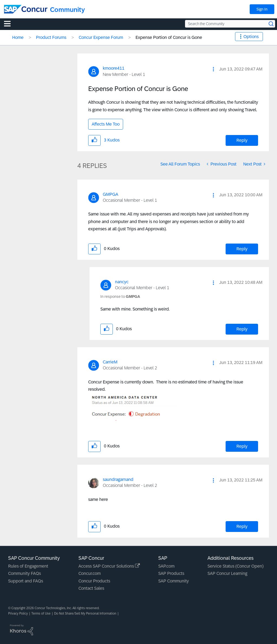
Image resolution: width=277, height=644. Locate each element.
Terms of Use (41, 613)
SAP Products (171, 573)
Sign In (262, 9)
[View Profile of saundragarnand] (118, 479)
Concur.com (90, 573)
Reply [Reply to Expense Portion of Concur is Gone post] (242, 140)
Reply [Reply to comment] (242, 249)
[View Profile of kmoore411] (114, 68)
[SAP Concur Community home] (26, 9)
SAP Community (174, 581)
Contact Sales (91, 588)
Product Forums (51, 37)
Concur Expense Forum (101, 37)
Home (18, 37)
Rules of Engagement (28, 566)
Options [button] (251, 37)
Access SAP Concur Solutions (109, 566)
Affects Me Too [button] (106, 124)
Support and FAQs (26, 581)
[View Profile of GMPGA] (111, 194)
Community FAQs (24, 573)
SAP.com (166, 566)
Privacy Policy (18, 613)
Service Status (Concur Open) (235, 566)
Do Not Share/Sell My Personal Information (85, 613)
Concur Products (94, 581)
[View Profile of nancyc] (122, 282)
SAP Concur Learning (227, 573)
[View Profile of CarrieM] (110, 362)
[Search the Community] (230, 24)
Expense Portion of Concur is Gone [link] (169, 37)
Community (67, 10)
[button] (213, 69)
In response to (120, 296)
